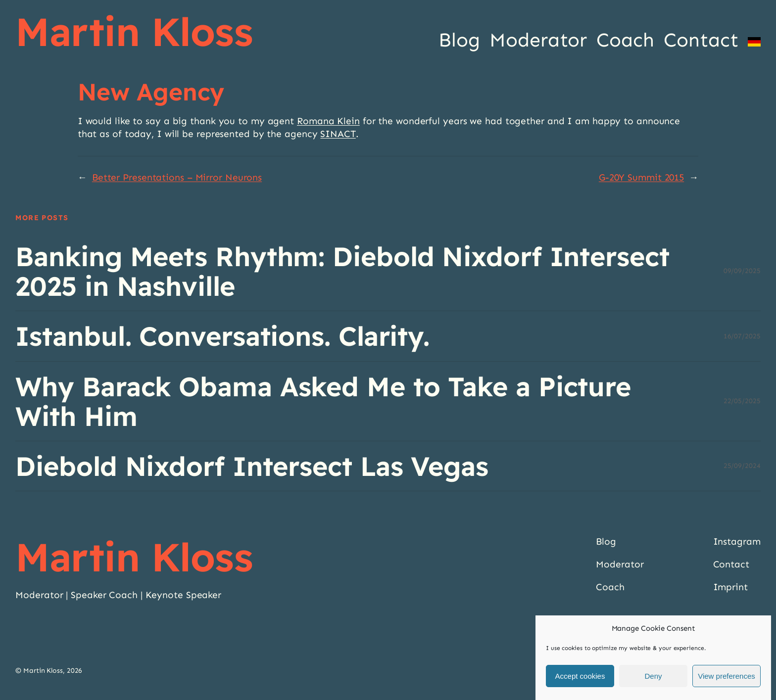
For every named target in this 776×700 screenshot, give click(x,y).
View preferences (727, 676)
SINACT (338, 134)
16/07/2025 (742, 336)
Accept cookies (580, 676)
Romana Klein (328, 121)
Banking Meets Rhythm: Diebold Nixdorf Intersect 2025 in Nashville (342, 271)
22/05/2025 (742, 401)
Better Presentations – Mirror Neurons (177, 177)
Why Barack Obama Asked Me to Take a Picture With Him (323, 401)
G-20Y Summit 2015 (641, 177)
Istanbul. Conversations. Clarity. (222, 336)
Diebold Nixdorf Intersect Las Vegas (252, 466)
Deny (653, 676)
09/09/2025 (742, 271)
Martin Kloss (134, 31)
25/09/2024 (742, 466)
